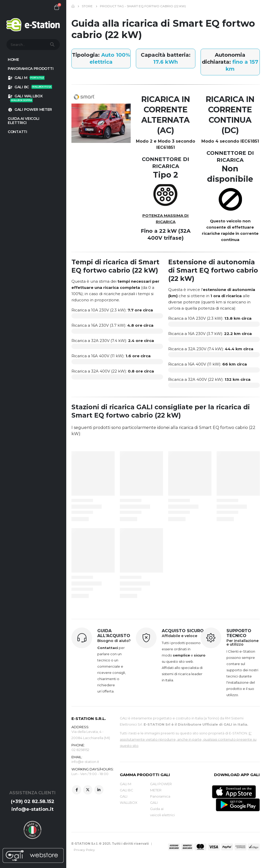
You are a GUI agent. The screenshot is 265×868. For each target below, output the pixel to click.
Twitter (88, 791)
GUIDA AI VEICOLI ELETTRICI (24, 121)
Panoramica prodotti (31, 69)
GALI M (26, 78)
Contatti (17, 132)
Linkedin (99, 791)
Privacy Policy (84, 850)
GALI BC (30, 87)
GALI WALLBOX (25, 98)
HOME (13, 60)
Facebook (77, 791)
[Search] (53, 45)
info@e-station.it (32, 809)
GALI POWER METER (30, 110)
